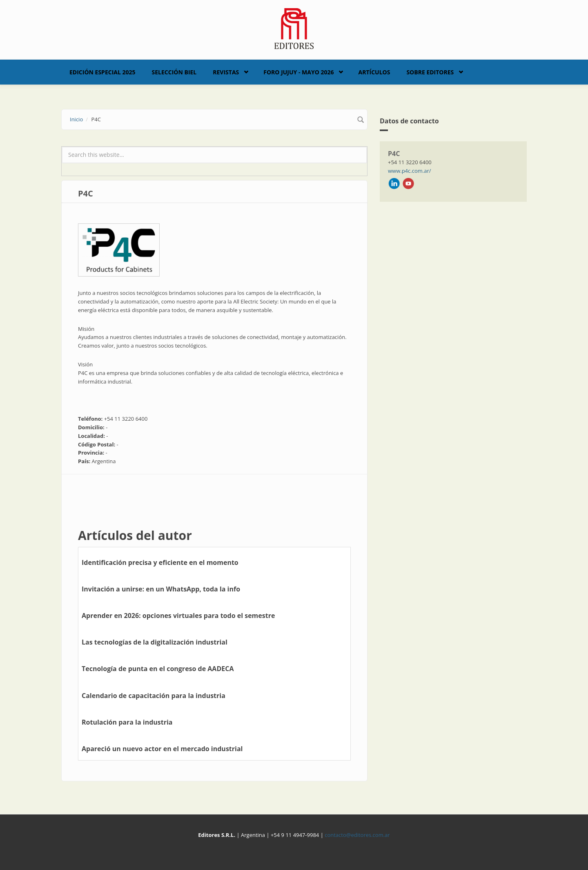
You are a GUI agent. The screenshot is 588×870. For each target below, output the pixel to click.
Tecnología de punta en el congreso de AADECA (158, 669)
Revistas (226, 72)
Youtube (408, 183)
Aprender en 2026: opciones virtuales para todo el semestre (178, 616)
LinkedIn (394, 183)
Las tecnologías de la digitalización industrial (155, 642)
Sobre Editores (430, 72)
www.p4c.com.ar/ (409, 171)
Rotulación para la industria (127, 722)
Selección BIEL (174, 72)
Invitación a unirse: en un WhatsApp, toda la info (161, 589)
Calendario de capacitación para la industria (154, 696)
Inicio (76, 119)
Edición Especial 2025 (102, 72)
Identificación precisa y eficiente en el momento (160, 562)
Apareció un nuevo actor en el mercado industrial (162, 749)
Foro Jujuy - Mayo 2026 (298, 72)
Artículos (374, 72)
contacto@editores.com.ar (357, 835)
